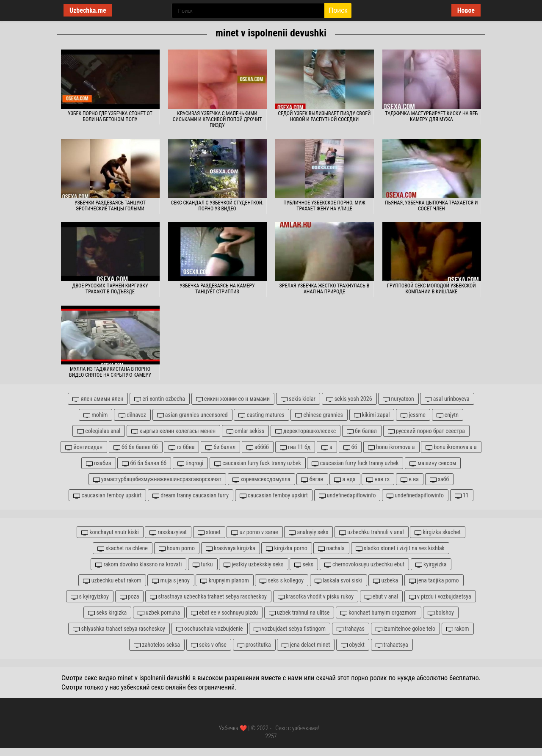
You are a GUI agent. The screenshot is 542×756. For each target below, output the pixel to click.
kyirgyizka (431, 564)
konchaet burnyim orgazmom (379, 613)
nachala (331, 548)
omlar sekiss (245, 431)
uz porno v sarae (254, 532)
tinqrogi (191, 463)
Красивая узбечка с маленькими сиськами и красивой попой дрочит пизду (217, 119)
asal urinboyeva (447, 399)
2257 (271, 736)
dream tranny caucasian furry (191, 495)
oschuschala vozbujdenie (210, 629)
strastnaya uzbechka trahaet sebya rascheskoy (208, 597)
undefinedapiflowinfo (347, 495)
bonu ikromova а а (451, 447)
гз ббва (181, 447)
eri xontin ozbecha (160, 399)
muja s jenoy (171, 581)
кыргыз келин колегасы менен (173, 431)
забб (440, 479)
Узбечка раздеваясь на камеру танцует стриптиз (217, 289)
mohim (95, 415)
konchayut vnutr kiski (110, 532)
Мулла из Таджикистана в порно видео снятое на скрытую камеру (110, 372)
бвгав (312, 479)
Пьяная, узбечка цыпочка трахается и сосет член (431, 206)
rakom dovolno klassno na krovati (138, 564)
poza (130, 597)
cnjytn (448, 415)
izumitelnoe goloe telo (406, 629)
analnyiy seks (308, 532)
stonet (209, 532)
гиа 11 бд (295, 447)
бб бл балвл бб (136, 447)
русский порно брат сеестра (426, 431)
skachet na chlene (123, 548)
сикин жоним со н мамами (233, 399)
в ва (410, 479)
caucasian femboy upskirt (107, 495)
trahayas (351, 629)
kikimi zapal (372, 415)
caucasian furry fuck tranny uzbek (258, 463)
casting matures (261, 415)
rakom (458, 629)
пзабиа (99, 463)
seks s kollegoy (282, 581)
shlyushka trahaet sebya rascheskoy (119, 629)
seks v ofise (209, 645)
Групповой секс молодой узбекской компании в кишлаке (431, 289)
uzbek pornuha (159, 613)
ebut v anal (381, 597)
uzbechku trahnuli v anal (372, 532)
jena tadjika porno (434, 581)
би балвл (362, 431)
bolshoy (441, 613)
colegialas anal (99, 431)
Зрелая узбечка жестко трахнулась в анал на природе (325, 289)
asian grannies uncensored (192, 415)
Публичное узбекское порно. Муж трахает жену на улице (324, 206)
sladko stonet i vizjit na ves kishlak (400, 548)
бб (350, 447)
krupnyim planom (224, 581)
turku (203, 564)
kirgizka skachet (438, 532)
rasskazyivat (168, 532)
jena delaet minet (306, 645)
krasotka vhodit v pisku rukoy (316, 597)
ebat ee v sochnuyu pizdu (224, 613)
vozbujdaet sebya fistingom (290, 629)
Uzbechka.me (88, 10)
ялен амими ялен (98, 399)
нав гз (378, 479)
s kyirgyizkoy (90, 597)
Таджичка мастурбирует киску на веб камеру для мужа (432, 116)
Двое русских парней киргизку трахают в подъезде (110, 289)
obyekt (353, 645)
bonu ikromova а (391, 447)
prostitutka (254, 645)
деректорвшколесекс (306, 431)
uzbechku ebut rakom (112, 581)
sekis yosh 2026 (349, 399)
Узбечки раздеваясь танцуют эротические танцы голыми (110, 206)
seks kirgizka (107, 613)
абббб (258, 447)
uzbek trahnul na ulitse (299, 613)
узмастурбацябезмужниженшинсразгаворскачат (157, 479)
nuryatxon (398, 399)
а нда (345, 479)
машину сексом (433, 463)
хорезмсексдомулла (261, 479)
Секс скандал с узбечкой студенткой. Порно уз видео (217, 206)
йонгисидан (84, 447)
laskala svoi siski (339, 581)
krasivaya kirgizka (231, 548)
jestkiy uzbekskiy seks (253, 564)
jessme (413, 415)
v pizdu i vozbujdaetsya (440, 597)
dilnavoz (132, 415)
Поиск (338, 10)
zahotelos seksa (157, 645)
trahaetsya (392, 645)
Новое (466, 10)
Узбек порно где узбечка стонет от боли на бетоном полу (110, 116)
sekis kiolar (298, 399)
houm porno (177, 548)
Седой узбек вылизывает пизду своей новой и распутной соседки (324, 116)
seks (304, 564)
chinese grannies (319, 415)
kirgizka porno (286, 548)
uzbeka (386, 581)
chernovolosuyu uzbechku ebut (364, 564)
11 (462, 495)
